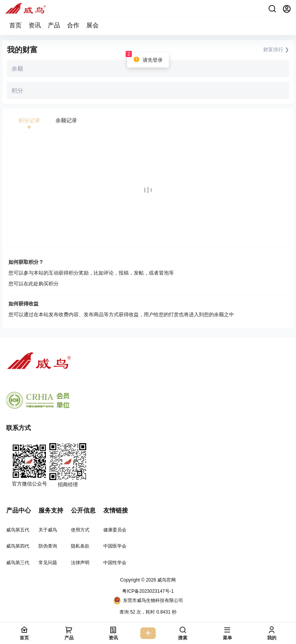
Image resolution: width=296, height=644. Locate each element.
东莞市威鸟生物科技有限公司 (148, 600)
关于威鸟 (48, 530)
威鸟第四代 (18, 546)
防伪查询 (48, 546)
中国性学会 (115, 563)
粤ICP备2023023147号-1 (148, 591)
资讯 (35, 25)
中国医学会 (115, 546)
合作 (73, 25)
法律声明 (80, 563)
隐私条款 (80, 546)
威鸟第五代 (18, 530)
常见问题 (48, 563)
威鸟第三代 (18, 563)
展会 (92, 25)
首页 (15, 25)
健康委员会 (115, 530)
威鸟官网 (166, 580)
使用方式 (80, 530)
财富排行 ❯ (276, 50)
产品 (54, 25)
